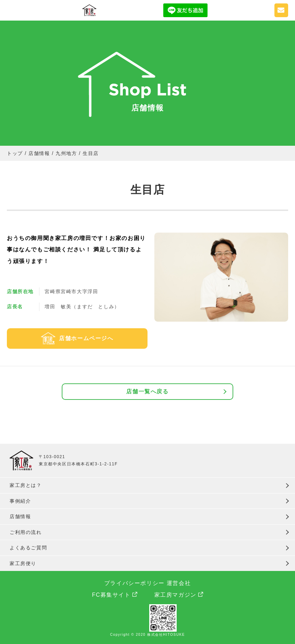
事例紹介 (20, 501)
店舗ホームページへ (86, 338)
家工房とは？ (26, 485)
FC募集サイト (111, 595)
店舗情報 (20, 516)
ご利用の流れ (26, 532)
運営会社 (179, 583)
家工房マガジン (175, 595)
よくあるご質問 (28, 548)
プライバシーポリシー (134, 583)
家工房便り (23, 563)
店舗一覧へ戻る (147, 391)
